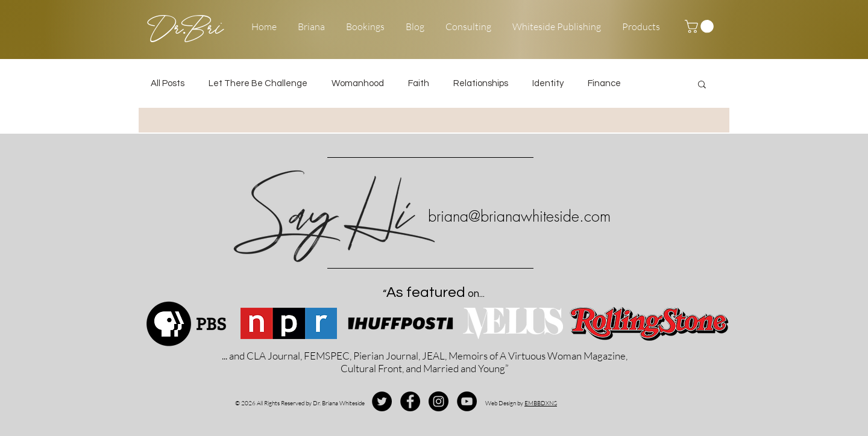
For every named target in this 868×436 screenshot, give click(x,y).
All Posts (168, 83)
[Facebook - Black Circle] (410, 401)
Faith (419, 83)
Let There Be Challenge (258, 83)
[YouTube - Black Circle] (467, 401)
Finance (604, 83)
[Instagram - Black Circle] (439, 401)
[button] (701, 26)
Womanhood (358, 83)
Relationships (481, 83)
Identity (548, 83)
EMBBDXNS (541, 403)
